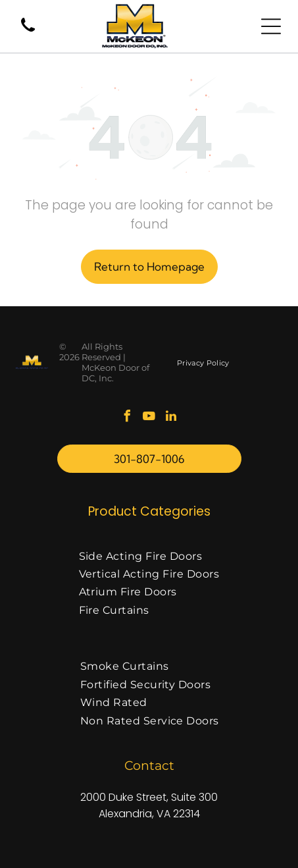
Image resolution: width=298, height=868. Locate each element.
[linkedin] (171, 418)
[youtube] (149, 418)
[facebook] (128, 418)
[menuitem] (203, 362)
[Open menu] (271, 26)
